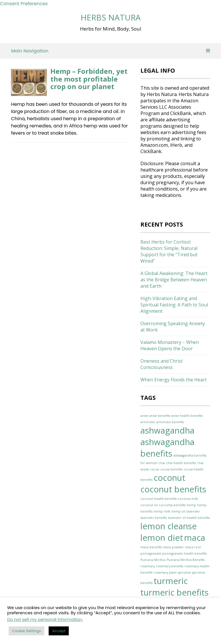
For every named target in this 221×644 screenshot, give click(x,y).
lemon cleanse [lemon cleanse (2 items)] (169, 526)
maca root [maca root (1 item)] (193, 547)
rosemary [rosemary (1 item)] (148, 566)
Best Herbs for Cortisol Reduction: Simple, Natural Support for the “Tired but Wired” (169, 251)
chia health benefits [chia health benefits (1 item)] (181, 463)
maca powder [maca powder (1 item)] (173, 547)
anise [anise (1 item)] (144, 416)
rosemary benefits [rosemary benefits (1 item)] (170, 566)
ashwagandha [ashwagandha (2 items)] (167, 430)
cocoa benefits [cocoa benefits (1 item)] (171, 469)
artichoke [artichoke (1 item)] (148, 422)
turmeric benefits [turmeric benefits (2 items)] (175, 592)
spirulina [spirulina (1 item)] (184, 573)
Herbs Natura (111, 17)
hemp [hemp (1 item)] (191, 505)
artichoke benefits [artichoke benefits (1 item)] (170, 422)
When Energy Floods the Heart (174, 380)
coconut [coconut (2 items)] (169, 478)
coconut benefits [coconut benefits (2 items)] (173, 489)
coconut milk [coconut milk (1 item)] (188, 499)
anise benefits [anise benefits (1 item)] (160, 416)
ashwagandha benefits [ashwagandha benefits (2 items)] (167, 448)
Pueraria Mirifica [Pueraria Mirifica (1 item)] (153, 560)
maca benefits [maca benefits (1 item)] (151, 547)
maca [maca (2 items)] (195, 538)
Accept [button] (59, 631)
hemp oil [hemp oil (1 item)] (178, 511)
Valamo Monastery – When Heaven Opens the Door (170, 345)
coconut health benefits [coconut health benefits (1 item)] (159, 499)
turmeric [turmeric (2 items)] (171, 581)
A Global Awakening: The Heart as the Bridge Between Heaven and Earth (174, 280)
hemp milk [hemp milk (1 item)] (162, 511)
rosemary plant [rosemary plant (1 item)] (165, 573)
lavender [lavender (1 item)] (193, 511)
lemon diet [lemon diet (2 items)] (162, 538)
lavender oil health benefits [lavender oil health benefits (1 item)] (189, 518)
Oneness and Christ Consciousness (162, 364)
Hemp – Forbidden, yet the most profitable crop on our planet (89, 79)
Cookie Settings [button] (26, 631)
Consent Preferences (24, 4)
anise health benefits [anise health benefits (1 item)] (187, 416)
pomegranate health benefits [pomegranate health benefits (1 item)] (184, 553)
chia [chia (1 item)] (162, 463)
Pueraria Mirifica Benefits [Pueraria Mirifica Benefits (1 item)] (186, 560)
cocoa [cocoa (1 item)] (155, 469)
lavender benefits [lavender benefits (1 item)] (154, 518)
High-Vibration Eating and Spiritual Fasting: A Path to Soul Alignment (174, 305)
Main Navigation (110, 51)
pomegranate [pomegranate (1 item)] (151, 553)
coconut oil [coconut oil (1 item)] (149, 505)
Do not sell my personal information (45, 619)
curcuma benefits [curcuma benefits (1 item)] (172, 505)
